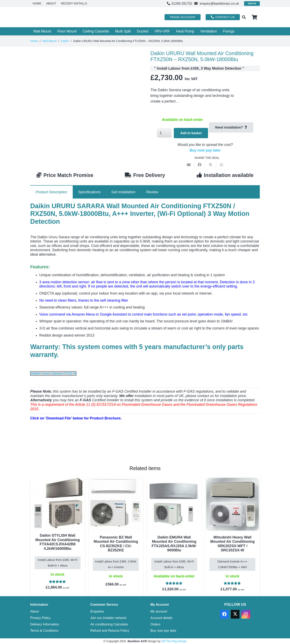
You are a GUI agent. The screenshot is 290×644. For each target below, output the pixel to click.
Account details (162, 618)
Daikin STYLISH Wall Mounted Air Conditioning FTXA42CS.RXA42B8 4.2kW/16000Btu (58, 542)
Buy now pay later (205, 150)
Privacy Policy (40, 618)
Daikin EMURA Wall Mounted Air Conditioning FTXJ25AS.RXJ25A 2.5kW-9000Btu (174, 544)
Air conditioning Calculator (109, 624)
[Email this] (189, 165)
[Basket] (254, 17)
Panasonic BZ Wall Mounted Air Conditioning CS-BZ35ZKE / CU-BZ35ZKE (116, 544)
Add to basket (191, 133)
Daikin (65, 41)
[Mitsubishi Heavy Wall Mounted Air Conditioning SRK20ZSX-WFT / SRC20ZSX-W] (233, 504)
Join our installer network (108, 618)
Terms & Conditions (44, 630)
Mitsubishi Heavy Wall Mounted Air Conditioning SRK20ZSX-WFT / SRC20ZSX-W (232, 544)
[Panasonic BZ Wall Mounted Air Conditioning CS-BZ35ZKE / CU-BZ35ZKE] (116, 504)
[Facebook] (224, 614)
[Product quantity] (164, 133)
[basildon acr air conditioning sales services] (56, 17)
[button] (244, 17)
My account (159, 611)
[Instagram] (246, 614)
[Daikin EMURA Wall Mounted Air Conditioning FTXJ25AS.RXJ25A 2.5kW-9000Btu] (174, 504)
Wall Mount (49, 41)
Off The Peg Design (174, 641)
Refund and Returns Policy (110, 630)
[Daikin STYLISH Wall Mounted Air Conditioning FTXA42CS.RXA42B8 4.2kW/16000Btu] (58, 503)
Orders (155, 624)
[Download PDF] (60, 448)
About (34, 611)
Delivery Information (45, 624)
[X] (235, 614)
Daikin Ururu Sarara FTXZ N (53, 373)
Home (34, 41)
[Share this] (200, 165)
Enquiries (97, 611)
